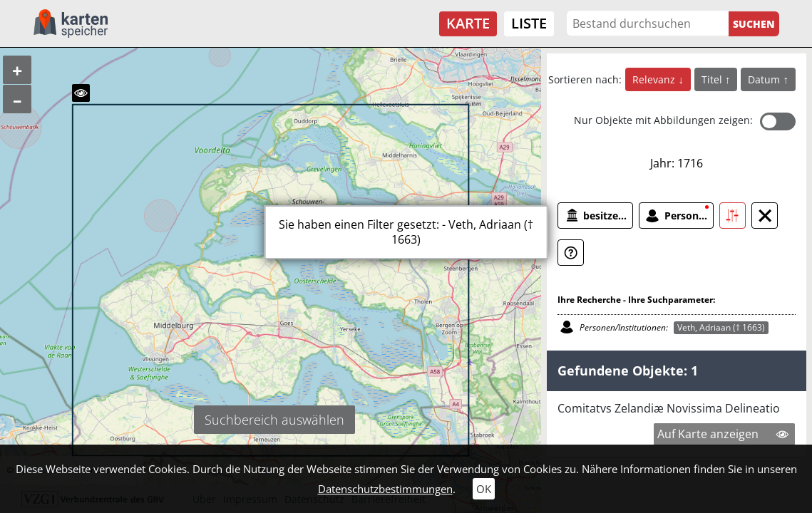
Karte (468, 23)
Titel (713, 79)
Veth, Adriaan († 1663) (721, 327)
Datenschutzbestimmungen (385, 489)
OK (484, 489)
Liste (529, 23)
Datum (765, 79)
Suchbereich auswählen (274, 420)
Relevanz (655, 79)
